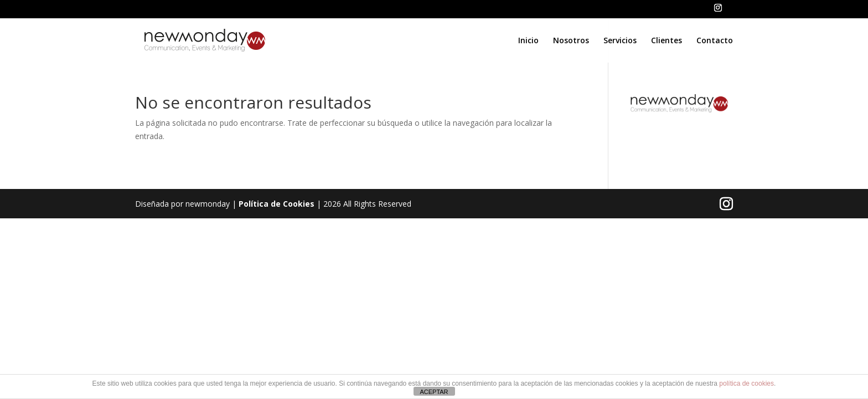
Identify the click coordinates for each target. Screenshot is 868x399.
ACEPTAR (434, 392)
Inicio (528, 41)
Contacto (715, 41)
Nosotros (571, 41)
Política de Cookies (277, 204)
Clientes (666, 41)
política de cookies (746, 383)
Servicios (620, 41)
